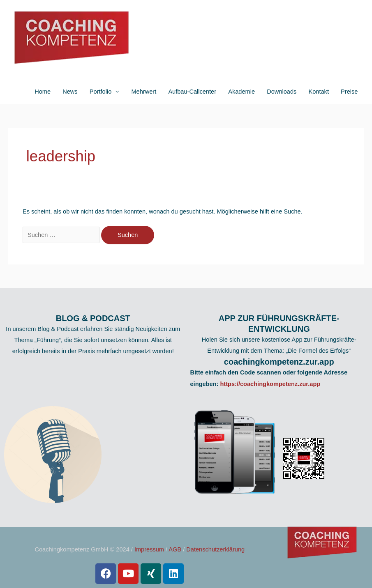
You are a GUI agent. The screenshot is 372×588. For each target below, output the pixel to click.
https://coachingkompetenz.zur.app (270, 384)
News (70, 92)
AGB (175, 549)
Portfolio (101, 92)
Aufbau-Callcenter (192, 92)
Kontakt (319, 92)
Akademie (241, 92)
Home (43, 92)
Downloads (282, 92)
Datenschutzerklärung (215, 549)
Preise (349, 92)
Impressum (149, 549)
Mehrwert (144, 92)
